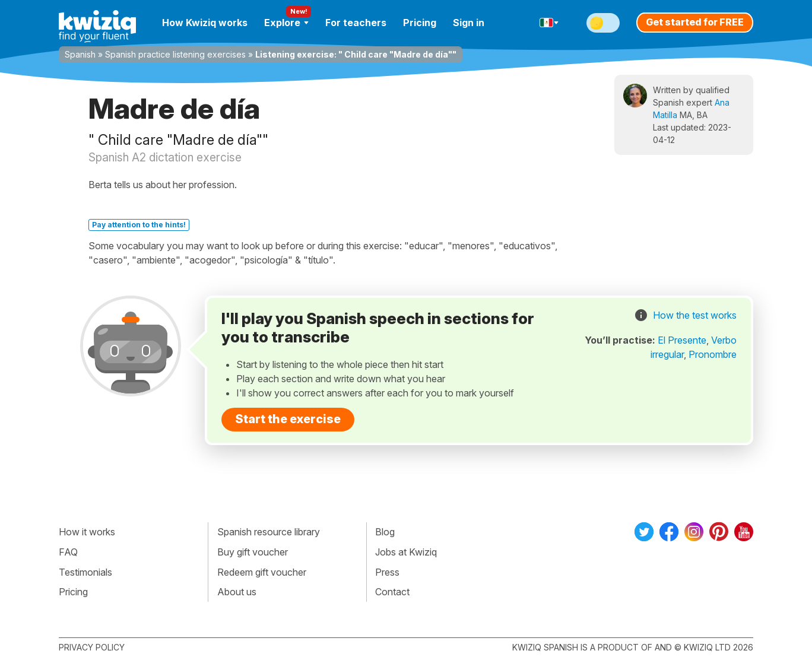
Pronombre (713, 354)
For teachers (356, 23)
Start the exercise (288, 419)
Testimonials (85, 572)
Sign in (469, 23)
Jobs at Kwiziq (406, 552)
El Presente (682, 340)
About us (237, 592)
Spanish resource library (269, 532)
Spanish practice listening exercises (175, 54)
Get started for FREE (695, 22)
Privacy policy (92, 647)
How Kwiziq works (205, 23)
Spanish (80, 54)
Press (387, 572)
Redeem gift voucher (262, 572)
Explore (286, 23)
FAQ (68, 552)
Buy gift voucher (253, 552)
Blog (385, 532)
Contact (392, 592)
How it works (87, 532)
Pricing (420, 23)
